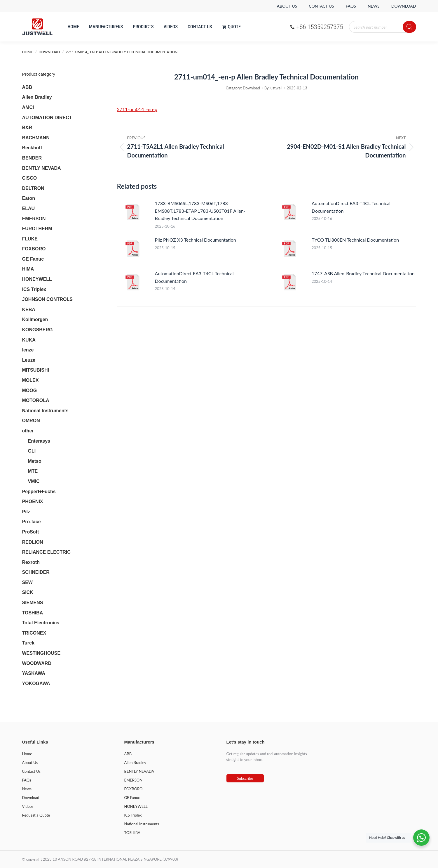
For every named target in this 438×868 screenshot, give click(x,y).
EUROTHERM (37, 229)
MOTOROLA (36, 400)
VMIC (34, 481)
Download (251, 88)
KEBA (29, 310)
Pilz (26, 512)
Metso (35, 461)
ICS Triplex (34, 289)
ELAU (29, 208)
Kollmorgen (35, 319)
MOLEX (30, 380)
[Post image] (133, 213)
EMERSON (34, 219)
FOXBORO (34, 249)
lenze (28, 350)
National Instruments (45, 411)
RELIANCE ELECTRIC (46, 552)
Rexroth (31, 562)
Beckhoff (32, 148)
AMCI (28, 107)
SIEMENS (33, 603)
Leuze (29, 360)
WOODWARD (37, 663)
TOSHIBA (33, 613)
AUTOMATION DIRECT (47, 118)
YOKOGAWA (36, 684)
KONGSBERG (37, 330)
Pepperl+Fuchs (39, 492)
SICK (28, 592)
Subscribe (245, 778)
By (273, 88)
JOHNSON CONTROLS (47, 299)
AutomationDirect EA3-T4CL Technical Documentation (351, 207)
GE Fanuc (33, 259)
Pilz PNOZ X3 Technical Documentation (196, 240)
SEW (27, 582)
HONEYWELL (37, 279)
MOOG (30, 390)
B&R (27, 128)
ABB (27, 87)
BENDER (32, 158)
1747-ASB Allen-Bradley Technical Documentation (363, 273)
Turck (28, 643)
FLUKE (30, 239)
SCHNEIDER (36, 572)
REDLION (33, 542)
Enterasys (39, 441)
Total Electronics (41, 623)
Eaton (29, 198)
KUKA (29, 340)
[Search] (409, 27)
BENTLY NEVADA (42, 168)
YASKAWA (34, 673)
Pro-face (32, 522)
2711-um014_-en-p (137, 109)
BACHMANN (36, 138)
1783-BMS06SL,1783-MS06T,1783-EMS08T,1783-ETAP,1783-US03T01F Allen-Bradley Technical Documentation (200, 211)
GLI (32, 451)
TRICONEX (34, 633)
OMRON (31, 421)
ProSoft (31, 532)
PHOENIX (33, 501)
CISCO (30, 178)
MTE (33, 471)
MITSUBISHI (36, 370)
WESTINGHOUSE (41, 653)
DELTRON (33, 188)
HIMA (28, 269)
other (28, 431)
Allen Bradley (37, 97)
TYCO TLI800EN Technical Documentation (355, 240)
